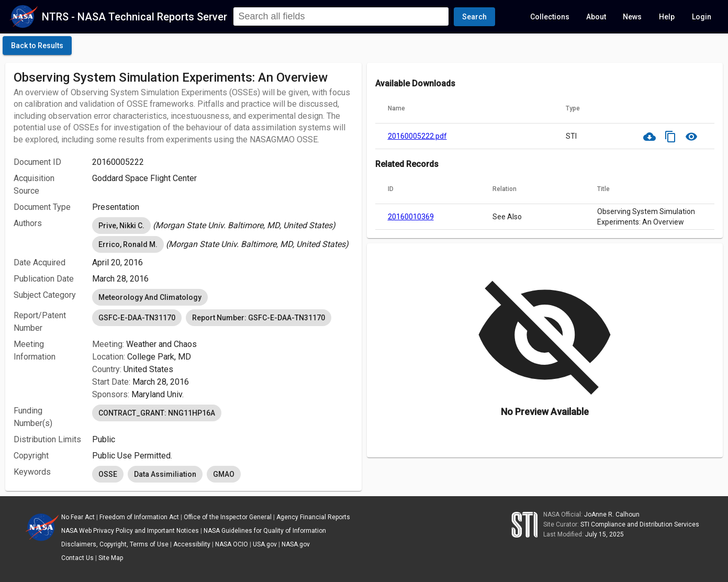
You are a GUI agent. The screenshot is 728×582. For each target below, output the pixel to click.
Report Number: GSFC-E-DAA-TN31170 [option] (259, 318)
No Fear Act (78, 517)
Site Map (111, 558)
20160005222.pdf (417, 136)
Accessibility (192, 544)
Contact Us (77, 558)
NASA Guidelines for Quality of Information (265, 531)
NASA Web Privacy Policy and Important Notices (130, 531)
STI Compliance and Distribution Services (640, 524)
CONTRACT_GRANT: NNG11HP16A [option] (157, 413)
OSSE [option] (108, 474)
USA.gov (265, 544)
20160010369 (411, 217)
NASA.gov (296, 544)
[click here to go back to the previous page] (37, 46)
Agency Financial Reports (313, 517)
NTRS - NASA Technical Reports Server (135, 17)
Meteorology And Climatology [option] (150, 297)
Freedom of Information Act (139, 517)
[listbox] (223, 226)
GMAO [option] (224, 474)
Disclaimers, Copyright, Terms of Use (115, 544)
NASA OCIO (232, 544)
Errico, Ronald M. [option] (128, 244)
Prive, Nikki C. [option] (121, 226)
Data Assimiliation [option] (165, 474)
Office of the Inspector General (228, 517)
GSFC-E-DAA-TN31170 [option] (137, 318)
